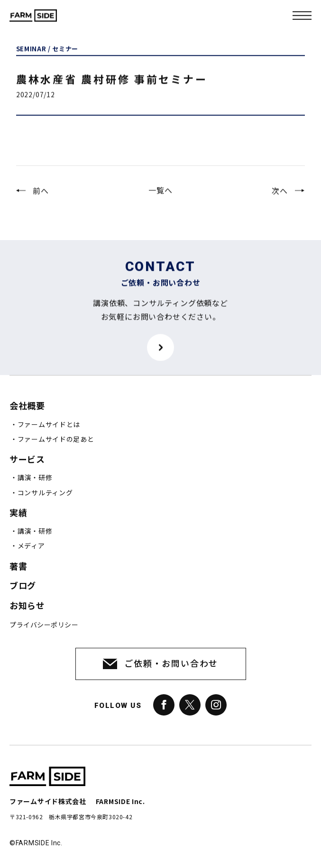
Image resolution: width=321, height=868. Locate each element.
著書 (18, 567)
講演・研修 (35, 478)
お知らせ (27, 606)
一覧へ (160, 196)
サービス (27, 460)
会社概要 (27, 406)
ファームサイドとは (49, 425)
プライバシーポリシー (44, 625)
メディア (31, 546)
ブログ (23, 586)
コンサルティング (45, 493)
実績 (18, 513)
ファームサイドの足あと (56, 439)
